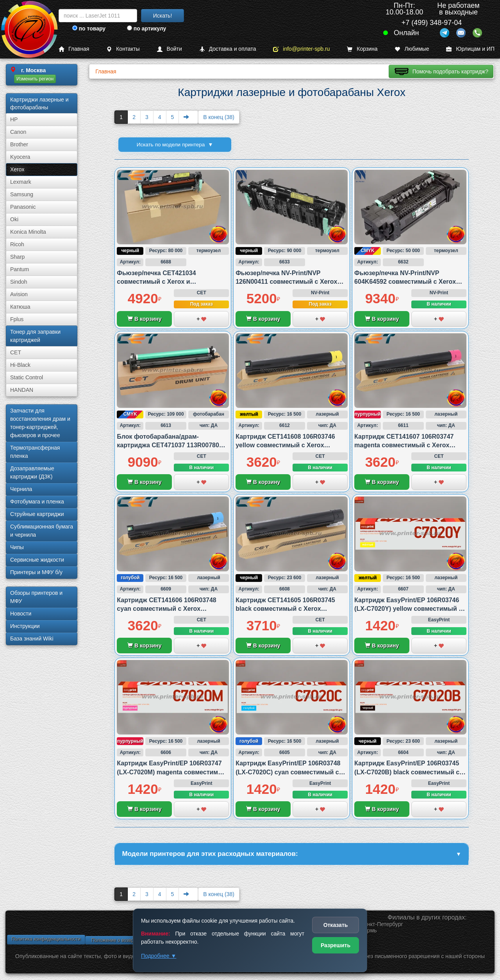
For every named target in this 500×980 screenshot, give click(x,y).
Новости (21, 614)
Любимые (412, 49)
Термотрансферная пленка (35, 452)
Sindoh (19, 282)
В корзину (144, 319)
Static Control (27, 377)
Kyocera (20, 157)
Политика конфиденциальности (46, 940)
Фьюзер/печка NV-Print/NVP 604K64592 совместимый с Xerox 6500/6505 (405, 282)
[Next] (188, 117)
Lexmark (21, 182)
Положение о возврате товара (124, 941)
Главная (74, 49)
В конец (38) (219, 117)
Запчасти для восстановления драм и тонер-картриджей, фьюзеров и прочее (40, 423)
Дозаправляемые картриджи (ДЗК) (32, 472)
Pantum (20, 269)
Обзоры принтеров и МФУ (36, 597)
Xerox (17, 169)
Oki (14, 219)
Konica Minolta (28, 232)
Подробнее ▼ (159, 956)
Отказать (336, 925)
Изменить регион (35, 79)
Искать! (163, 16)
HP (14, 119)
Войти (170, 49)
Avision (19, 294)
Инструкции (25, 626)
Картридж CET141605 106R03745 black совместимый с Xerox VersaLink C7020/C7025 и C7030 (285, 609)
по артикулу (147, 28)
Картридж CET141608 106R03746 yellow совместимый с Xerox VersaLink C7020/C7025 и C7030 (285, 445)
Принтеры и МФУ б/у (36, 572)
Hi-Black (20, 365)
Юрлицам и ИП (470, 49)
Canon (18, 132)
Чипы (17, 547)
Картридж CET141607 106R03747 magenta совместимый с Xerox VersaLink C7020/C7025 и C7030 (404, 445)
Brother (19, 144)
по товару (89, 28)
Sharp (17, 257)
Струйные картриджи (37, 514)
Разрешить (336, 945)
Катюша (20, 307)
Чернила (21, 489)
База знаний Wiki (32, 639)
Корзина (362, 49)
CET (16, 352)
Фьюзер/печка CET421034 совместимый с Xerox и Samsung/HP (156, 282)
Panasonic (23, 207)
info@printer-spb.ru (301, 49)
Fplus (17, 319)
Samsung (22, 194)
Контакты (123, 49)
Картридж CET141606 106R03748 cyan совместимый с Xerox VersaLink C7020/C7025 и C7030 (166, 609)
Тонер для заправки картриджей (35, 336)
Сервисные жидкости (37, 560)
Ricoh (17, 244)
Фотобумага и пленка (37, 502)
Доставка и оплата (228, 49)
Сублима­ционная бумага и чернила (42, 531)
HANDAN (22, 390)
